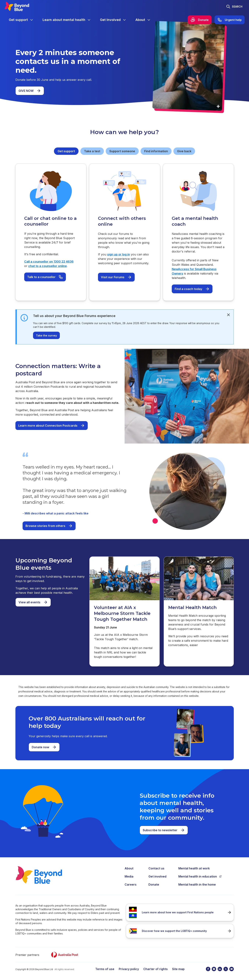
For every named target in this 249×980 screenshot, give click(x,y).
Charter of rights (156, 969)
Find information (156, 151)
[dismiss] (228, 315)
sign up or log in (119, 254)
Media (129, 876)
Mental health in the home (197, 884)
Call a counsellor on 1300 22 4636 (49, 262)
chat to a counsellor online (48, 266)
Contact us (156, 868)
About (129, 868)
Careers (131, 884)
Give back (184, 151)
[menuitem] (21, 20)
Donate (154, 884)
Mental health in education (200, 876)
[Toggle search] (234, 7)
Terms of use (105, 969)
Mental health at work (194, 868)
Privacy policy (129, 969)
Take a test (92, 151)
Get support (66, 151)
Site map (178, 969)
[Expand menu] (32, 20)
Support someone (122, 151)
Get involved (157, 876)
